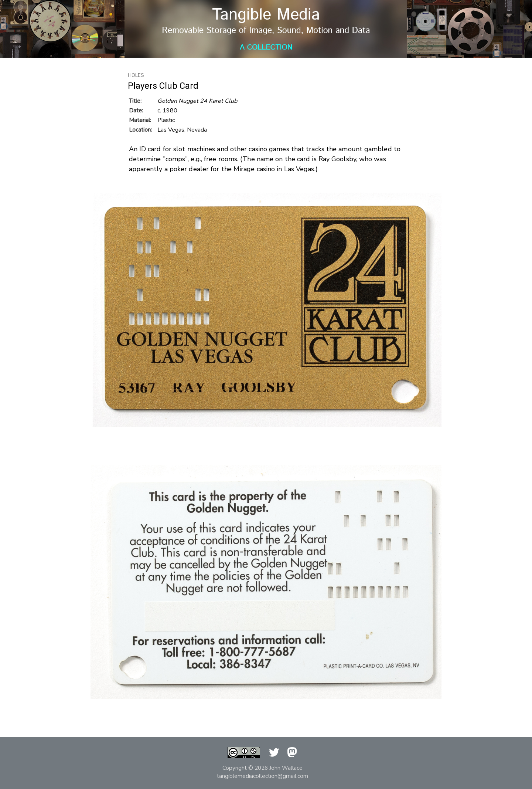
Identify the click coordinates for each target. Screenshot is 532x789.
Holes (136, 75)
